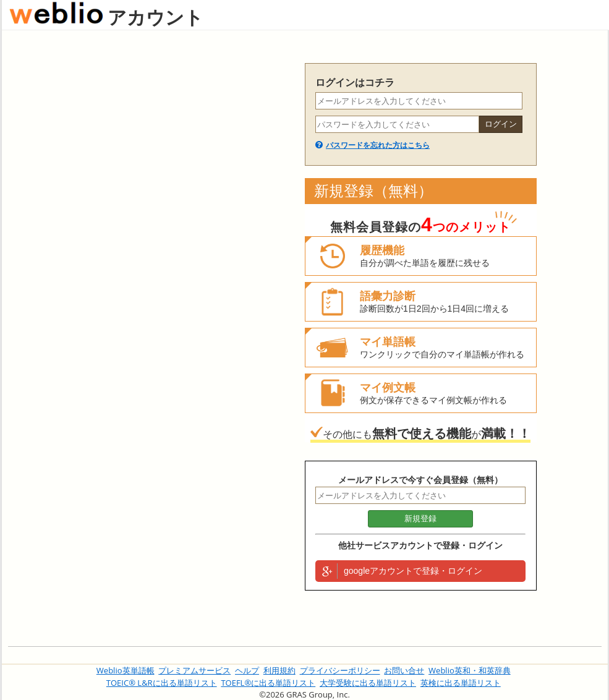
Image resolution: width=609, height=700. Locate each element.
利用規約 (279, 670)
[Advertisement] (150, 249)
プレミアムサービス (194, 670)
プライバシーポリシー (340, 670)
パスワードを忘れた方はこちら (378, 145)
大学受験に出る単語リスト (368, 683)
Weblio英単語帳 (126, 670)
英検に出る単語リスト (461, 683)
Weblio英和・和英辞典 (470, 670)
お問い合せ (404, 670)
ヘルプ (247, 670)
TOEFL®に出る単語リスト (268, 683)
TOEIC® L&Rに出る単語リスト (162, 683)
